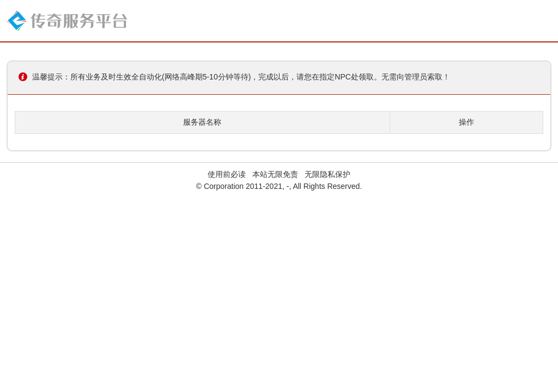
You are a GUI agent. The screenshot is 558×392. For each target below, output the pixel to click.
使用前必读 (227, 174)
